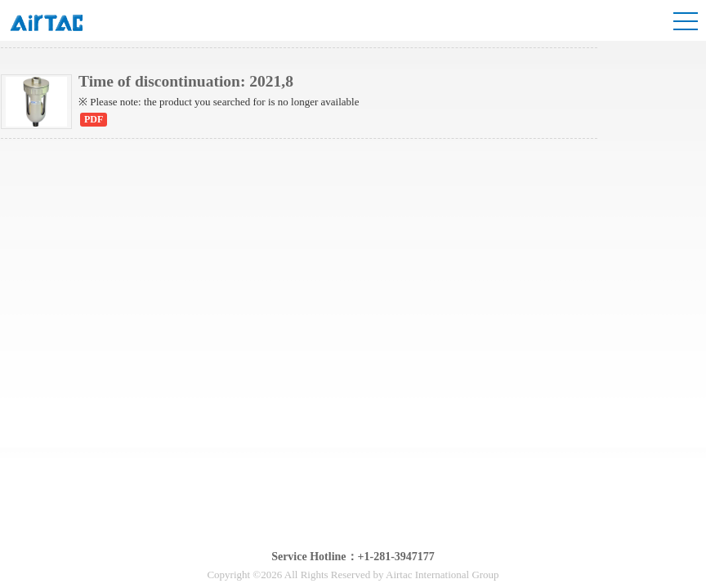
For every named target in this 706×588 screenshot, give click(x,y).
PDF (94, 119)
